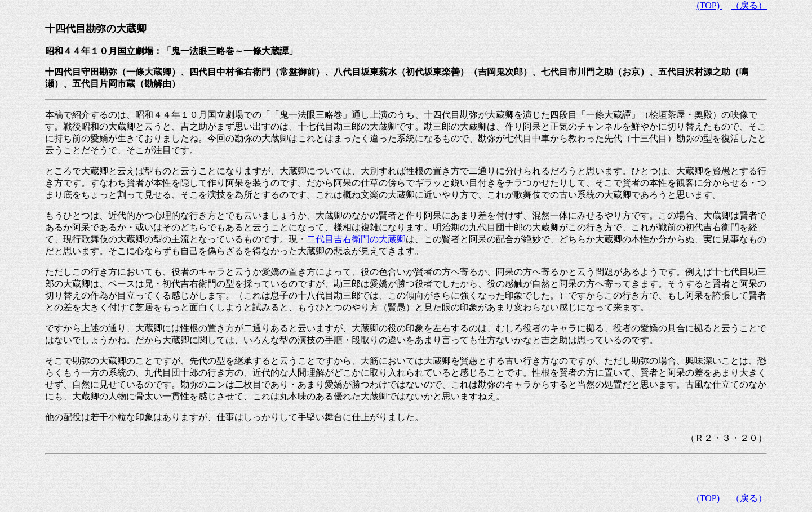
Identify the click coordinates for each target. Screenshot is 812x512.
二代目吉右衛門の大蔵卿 (356, 239)
